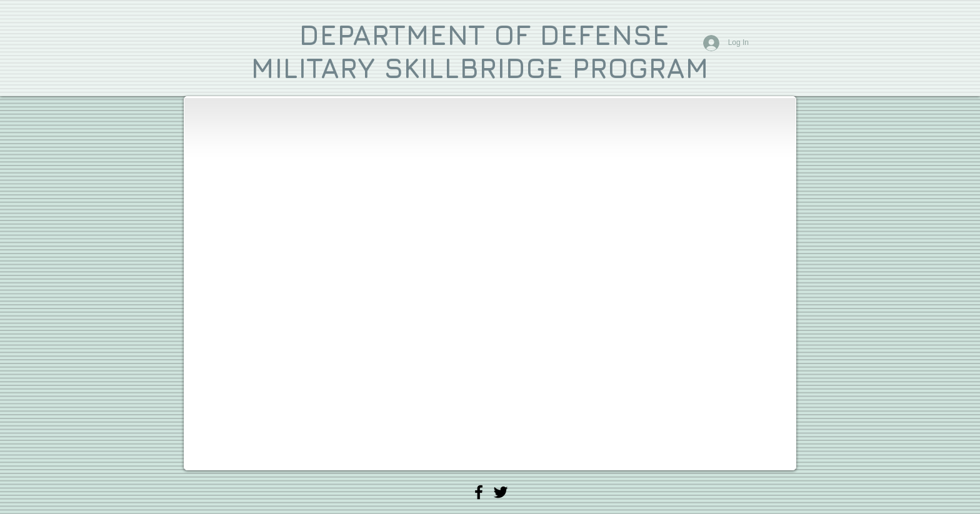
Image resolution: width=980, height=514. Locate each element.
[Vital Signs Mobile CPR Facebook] (479, 492)
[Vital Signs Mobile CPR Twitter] (501, 492)
